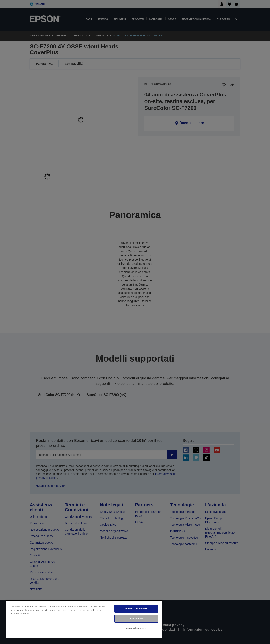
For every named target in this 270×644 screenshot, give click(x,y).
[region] (84, 619)
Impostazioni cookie (136, 628)
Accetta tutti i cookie (136, 609)
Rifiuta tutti (136, 618)
